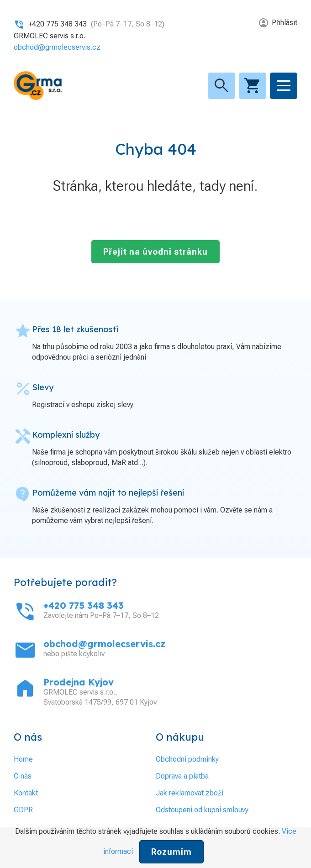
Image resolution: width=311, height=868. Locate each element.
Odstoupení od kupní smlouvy (202, 810)
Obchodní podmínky (187, 759)
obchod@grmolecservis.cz (57, 47)
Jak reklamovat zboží (190, 793)
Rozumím (171, 852)
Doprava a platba (182, 776)
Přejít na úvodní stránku (155, 252)
